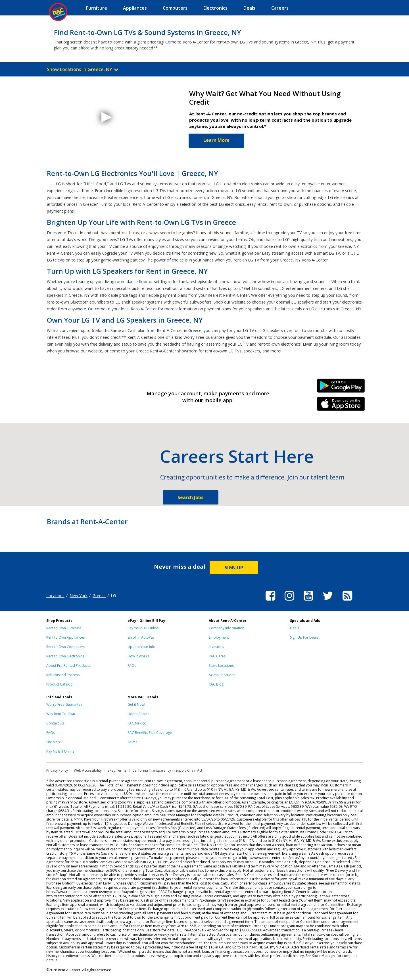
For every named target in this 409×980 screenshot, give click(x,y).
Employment (219, 637)
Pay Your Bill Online (143, 628)
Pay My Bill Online (60, 751)
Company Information (227, 628)
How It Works (138, 656)
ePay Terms (117, 770)
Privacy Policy (57, 770)
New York (79, 596)
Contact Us (55, 723)
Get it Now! (136, 704)
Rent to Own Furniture (64, 628)
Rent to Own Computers (66, 647)
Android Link (341, 388)
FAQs (132, 666)
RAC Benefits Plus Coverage (150, 733)
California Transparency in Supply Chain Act (167, 770)
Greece (99, 596)
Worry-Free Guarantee (64, 704)
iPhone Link (341, 406)
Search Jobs (190, 497)
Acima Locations (222, 675)
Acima (132, 742)
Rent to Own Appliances (65, 637)
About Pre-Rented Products (68, 666)
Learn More (216, 140)
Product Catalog (59, 684)
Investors (216, 647)
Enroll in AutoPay (141, 637)
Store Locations (221, 666)
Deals (295, 628)
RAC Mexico (137, 723)
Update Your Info (141, 647)
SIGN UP (234, 568)
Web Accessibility (88, 770)
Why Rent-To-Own (61, 714)
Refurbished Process (63, 675)
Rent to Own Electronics (65, 656)
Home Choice (138, 714)
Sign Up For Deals (304, 637)
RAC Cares (217, 656)
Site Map (53, 742)
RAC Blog (216, 684)
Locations (55, 596)
